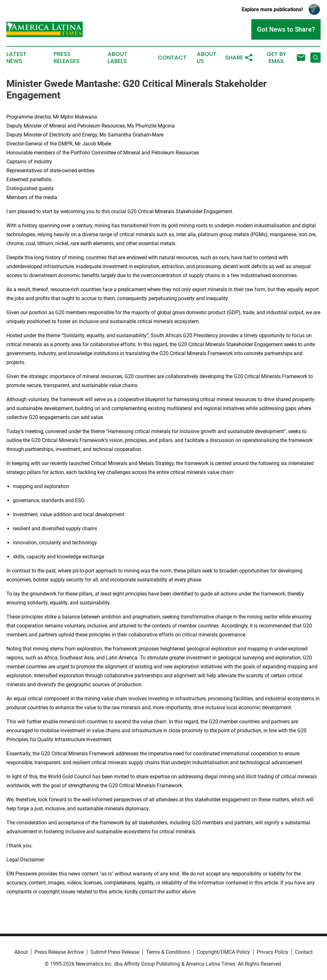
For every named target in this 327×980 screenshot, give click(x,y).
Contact (172, 58)
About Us (207, 58)
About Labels (118, 58)
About (21, 952)
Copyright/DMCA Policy (223, 952)
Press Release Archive (59, 952)
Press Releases (67, 58)
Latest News (16, 58)
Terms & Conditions (168, 952)
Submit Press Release (115, 952)
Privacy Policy (273, 952)
